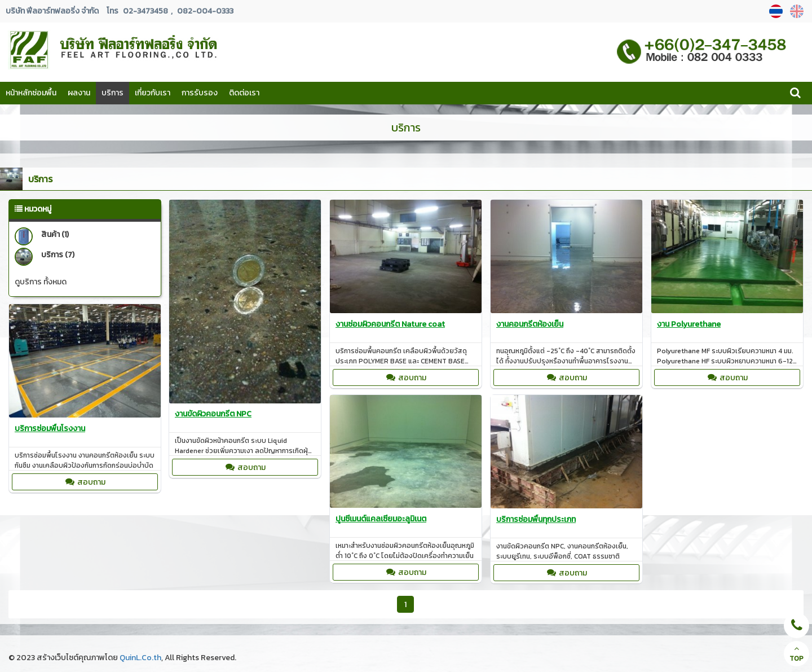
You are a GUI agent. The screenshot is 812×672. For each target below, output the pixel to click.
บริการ (112, 93)
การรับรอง (200, 93)
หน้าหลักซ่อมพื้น (31, 93)
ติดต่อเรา (244, 93)
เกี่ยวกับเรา (153, 93)
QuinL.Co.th (140, 658)
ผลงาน (79, 93)
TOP (796, 654)
